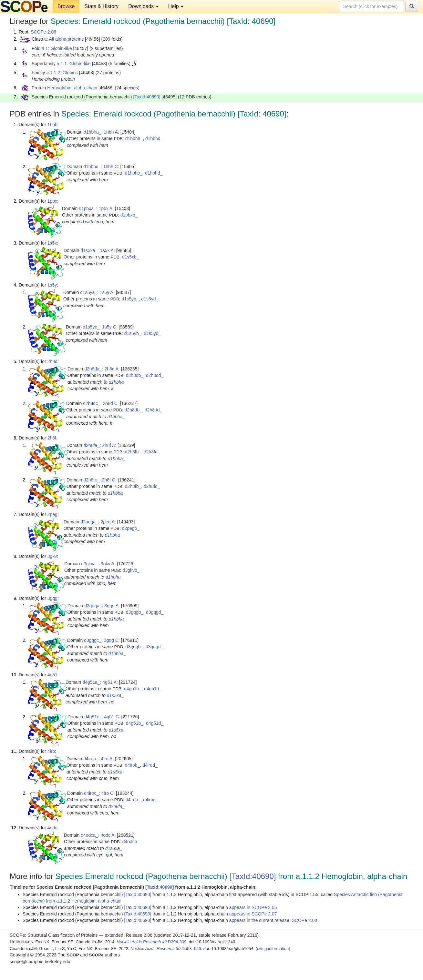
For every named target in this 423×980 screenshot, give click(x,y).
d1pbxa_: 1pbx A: (96, 208)
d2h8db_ (135, 375)
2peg (52, 514)
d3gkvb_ (131, 570)
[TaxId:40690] (147, 97)
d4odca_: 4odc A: (98, 835)
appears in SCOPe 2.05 (253, 907)
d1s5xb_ (131, 257)
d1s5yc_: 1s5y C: (100, 327)
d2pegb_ (131, 528)
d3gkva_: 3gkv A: (98, 564)
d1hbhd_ (154, 138)
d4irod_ (150, 765)
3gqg (52, 598)
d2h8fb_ (133, 452)
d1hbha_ (118, 382)
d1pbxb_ (129, 215)
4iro (51, 751)
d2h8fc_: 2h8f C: (100, 480)
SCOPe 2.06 (43, 32)
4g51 (52, 675)
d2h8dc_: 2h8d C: (101, 403)
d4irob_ (133, 765)
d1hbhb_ (134, 138)
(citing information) (273, 949)
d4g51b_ (133, 689)
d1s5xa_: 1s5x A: (98, 250)
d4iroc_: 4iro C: (99, 793)
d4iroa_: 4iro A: (98, 759)
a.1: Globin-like (57, 48)
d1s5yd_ (150, 299)
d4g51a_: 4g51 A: (100, 682)
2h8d (52, 361)
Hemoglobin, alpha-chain (72, 88)
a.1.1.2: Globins (62, 73)
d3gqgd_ (155, 612)
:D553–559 (166, 949)
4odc (52, 828)
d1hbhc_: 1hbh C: (101, 167)
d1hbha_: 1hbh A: (101, 132)
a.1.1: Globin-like (74, 64)
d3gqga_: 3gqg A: (102, 606)
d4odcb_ (131, 842)
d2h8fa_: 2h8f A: (100, 445)
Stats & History (101, 6)
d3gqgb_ (135, 612)
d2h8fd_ (152, 452)
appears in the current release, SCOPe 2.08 (273, 920)
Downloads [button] (143, 6)
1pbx (52, 201)
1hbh (52, 125)
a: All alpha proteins (64, 39)
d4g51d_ (153, 689)
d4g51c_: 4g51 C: (102, 717)
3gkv (52, 556)
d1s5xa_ (115, 695)
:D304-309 (152, 942)
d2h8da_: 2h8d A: (102, 369)
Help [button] (176, 6)
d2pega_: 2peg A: (98, 522)
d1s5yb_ (130, 299)
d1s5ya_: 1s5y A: (97, 292)
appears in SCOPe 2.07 (253, 914)
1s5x (52, 243)
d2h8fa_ (117, 806)
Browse (66, 6)
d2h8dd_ (155, 375)
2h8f (52, 438)
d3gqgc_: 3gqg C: (102, 640)
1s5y (52, 285)
